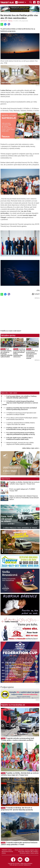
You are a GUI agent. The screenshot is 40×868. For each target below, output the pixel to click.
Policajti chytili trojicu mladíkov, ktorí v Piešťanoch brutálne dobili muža (20, 438)
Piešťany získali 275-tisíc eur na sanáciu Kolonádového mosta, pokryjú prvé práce (20, 428)
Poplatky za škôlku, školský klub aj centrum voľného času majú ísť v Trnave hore (24, 483)
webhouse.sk (27, 865)
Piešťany (10, 21)
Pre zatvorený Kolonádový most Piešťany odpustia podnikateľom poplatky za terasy (21, 433)
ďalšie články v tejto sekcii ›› (31, 448)
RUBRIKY (21, 2)
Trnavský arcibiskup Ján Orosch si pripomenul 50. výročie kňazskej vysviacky (17, 809)
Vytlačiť (36, 294)
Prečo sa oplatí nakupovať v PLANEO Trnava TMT (22, 490)
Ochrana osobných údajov (31, 850)
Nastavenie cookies (25, 853)
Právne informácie (19, 850)
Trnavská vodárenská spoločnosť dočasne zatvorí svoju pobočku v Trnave (19, 844)
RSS (32, 852)
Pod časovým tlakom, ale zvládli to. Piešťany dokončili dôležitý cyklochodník (6, 353)
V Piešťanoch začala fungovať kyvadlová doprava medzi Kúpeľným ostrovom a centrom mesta (20, 403)
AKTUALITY (4, 21)
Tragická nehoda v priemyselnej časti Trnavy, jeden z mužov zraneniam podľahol (17, 739)
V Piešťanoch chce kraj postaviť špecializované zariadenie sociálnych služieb (32, 354)
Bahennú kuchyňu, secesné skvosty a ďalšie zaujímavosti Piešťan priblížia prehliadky (20, 443)
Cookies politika (34, 853)
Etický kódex (21, 852)
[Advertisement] (18, 314)
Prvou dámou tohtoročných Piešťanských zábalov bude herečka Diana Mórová (22, 419)
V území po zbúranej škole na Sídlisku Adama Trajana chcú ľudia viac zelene (21, 424)
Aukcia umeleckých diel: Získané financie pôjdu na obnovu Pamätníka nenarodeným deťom (24, 498)
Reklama (28, 852)
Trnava (3, 738)
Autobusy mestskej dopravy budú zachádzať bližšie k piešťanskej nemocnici (19, 353)
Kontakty (36, 852)
